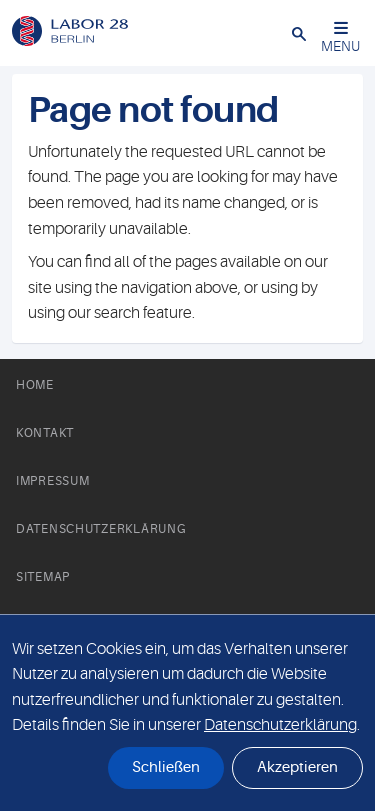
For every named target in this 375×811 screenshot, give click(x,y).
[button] (299, 33)
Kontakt (45, 433)
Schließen (166, 767)
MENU (340, 37)
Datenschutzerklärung (101, 529)
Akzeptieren (297, 767)
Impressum (52, 481)
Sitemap (43, 577)
